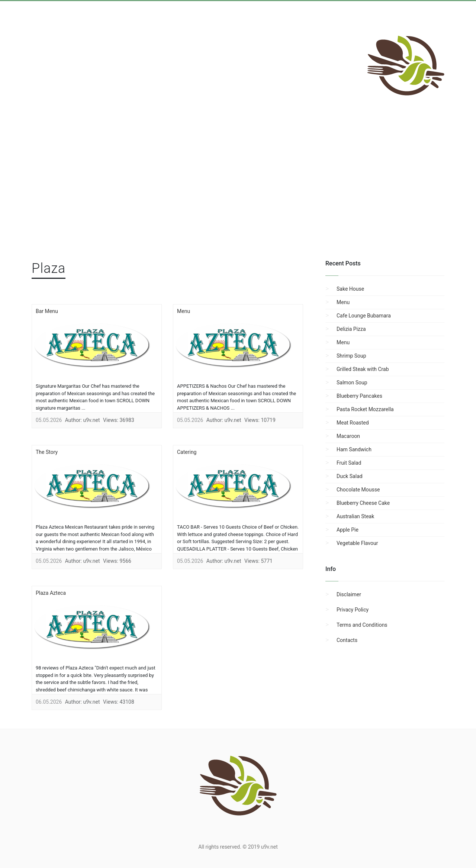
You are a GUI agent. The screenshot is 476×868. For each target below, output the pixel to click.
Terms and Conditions (362, 625)
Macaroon (348, 436)
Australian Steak (355, 516)
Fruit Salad (349, 463)
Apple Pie (348, 530)
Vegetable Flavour (357, 543)
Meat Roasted (353, 423)
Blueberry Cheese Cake (363, 503)
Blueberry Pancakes (359, 396)
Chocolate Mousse (358, 490)
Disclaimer (349, 594)
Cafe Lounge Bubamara (364, 316)
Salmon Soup (352, 383)
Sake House (350, 289)
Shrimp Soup (351, 356)
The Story (47, 452)
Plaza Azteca (51, 593)
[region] (238, 197)
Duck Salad (350, 476)
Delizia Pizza (351, 329)
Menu (184, 311)
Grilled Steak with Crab (363, 369)
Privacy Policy (353, 610)
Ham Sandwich (354, 449)
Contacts (347, 640)
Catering (187, 452)
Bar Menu (47, 311)
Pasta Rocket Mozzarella (365, 409)
